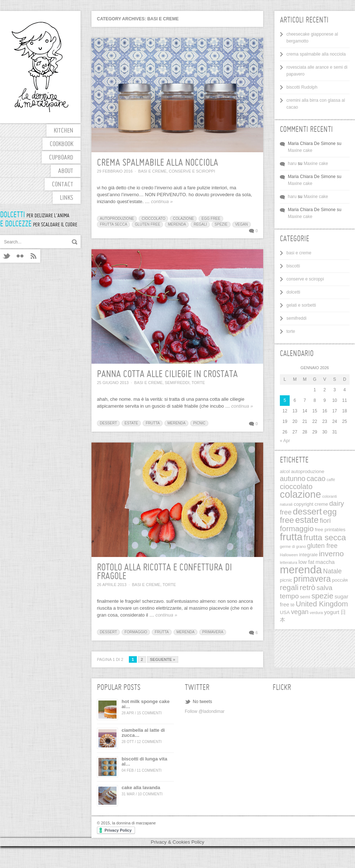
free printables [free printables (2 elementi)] (330, 530)
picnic (199, 423)
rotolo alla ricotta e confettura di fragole (164, 572)
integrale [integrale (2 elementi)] (308, 555)
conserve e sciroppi (192, 171)
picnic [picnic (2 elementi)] (286, 580)
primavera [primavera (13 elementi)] (312, 579)
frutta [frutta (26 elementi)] (291, 537)
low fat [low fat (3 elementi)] (306, 562)
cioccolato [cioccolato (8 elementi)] (296, 487)
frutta (153, 423)
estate (131, 423)
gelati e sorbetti (301, 305)
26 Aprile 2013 (112, 585)
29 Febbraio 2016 (115, 171)
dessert (108, 423)
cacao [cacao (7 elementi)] (316, 479)
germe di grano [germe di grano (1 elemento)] (293, 546)
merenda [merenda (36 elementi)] (301, 570)
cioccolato (153, 219)
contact (63, 185)
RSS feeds (34, 256)
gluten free (147, 224)
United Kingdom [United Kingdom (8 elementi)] (322, 604)
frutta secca (113, 224)
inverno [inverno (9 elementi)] (331, 554)
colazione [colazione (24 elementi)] (300, 494)
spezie (221, 224)
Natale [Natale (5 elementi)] (332, 571)
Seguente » (163, 659)
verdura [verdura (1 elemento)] (316, 613)
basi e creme (152, 171)
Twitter (7, 256)
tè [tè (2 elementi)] (292, 605)
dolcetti (293, 292)
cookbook (62, 144)
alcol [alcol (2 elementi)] (285, 471)
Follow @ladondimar (205, 711)
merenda (177, 224)
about (66, 171)
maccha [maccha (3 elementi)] (325, 562)
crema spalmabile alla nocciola (158, 163)
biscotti (293, 266)
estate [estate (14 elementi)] (307, 520)
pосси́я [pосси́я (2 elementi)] (340, 580)
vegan (242, 224)
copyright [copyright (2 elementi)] (303, 504)
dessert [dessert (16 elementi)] (307, 511)
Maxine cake (300, 150)
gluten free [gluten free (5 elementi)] (322, 546)
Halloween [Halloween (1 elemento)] (289, 555)
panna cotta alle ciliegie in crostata (167, 375)
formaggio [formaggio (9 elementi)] (297, 528)
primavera (213, 632)
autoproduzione (117, 219)
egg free (211, 219)
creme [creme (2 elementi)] (321, 504)
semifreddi (177, 383)
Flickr (20, 256)
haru (292, 163)
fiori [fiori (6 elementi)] (325, 520)
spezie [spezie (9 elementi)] (323, 596)
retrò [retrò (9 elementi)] (308, 587)
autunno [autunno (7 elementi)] (293, 479)
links (67, 198)
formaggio (136, 632)
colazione (183, 219)
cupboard (61, 158)
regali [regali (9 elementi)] (289, 587)
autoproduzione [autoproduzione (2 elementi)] (308, 471)
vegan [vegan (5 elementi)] (300, 612)
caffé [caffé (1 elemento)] (331, 480)
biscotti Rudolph (302, 87)
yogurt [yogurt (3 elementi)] (332, 612)
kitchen (64, 131)
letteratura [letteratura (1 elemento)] (289, 562)
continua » (162, 201)
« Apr (285, 441)
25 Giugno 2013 (113, 383)
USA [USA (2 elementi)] (285, 612)
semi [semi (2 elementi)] (305, 597)
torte (198, 383)
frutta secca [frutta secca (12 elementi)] (325, 538)
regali (200, 224)
